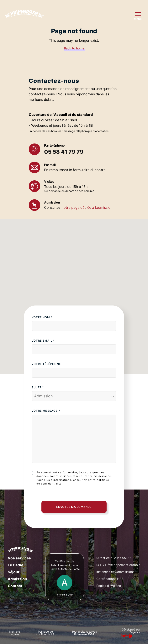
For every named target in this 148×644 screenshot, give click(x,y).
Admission (17, 579)
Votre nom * (42, 317)
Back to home (74, 48)
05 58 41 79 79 (64, 152)
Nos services (19, 558)
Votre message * (46, 411)
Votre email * (43, 341)
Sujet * (38, 387)
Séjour (14, 572)
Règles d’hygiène (109, 586)
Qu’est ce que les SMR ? (114, 558)
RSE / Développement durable (118, 565)
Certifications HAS (110, 579)
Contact (15, 586)
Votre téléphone (46, 364)
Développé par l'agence (131, 631)
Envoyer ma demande (74, 507)
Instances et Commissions (115, 572)
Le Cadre (16, 565)
